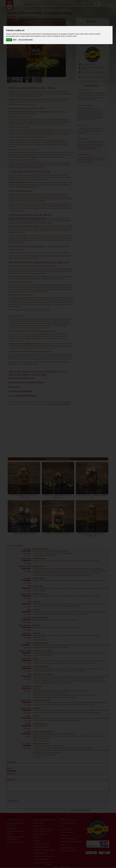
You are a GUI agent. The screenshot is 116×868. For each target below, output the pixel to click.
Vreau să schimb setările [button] (26, 40)
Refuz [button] (15, 40)
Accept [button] (9, 40)
